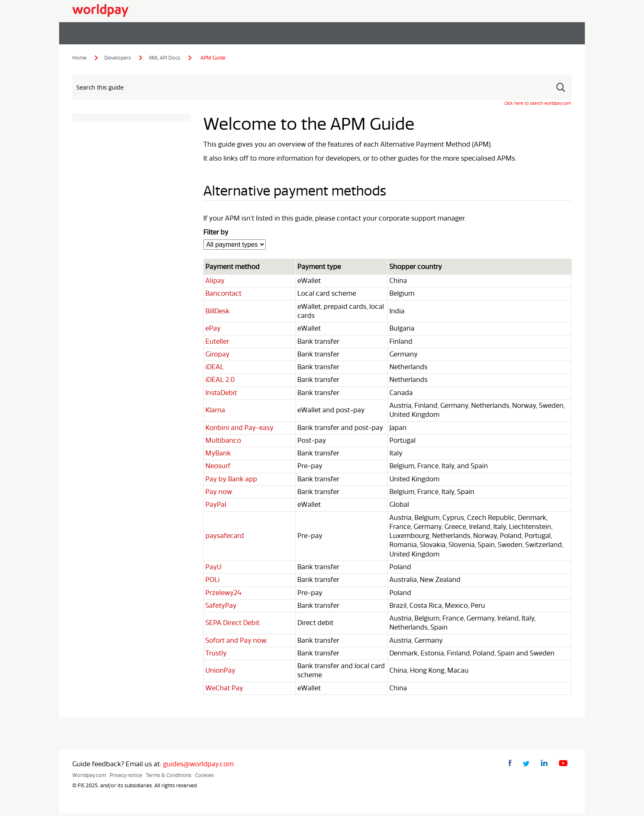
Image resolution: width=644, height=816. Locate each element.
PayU (213, 569)
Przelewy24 (223, 595)
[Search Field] (322, 88)
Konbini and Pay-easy (239, 430)
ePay (213, 330)
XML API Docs (164, 58)
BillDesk (217, 313)
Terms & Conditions (169, 778)
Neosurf (218, 468)
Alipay (215, 282)
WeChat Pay (224, 691)
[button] (560, 88)
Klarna (215, 412)
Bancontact (223, 295)
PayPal (216, 507)
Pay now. (219, 494)
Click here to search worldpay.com (538, 104)
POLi (213, 582)
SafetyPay (221, 608)
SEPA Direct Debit (232, 625)
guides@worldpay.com (198, 767)
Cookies (205, 778)
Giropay (217, 356)
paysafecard (225, 538)
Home (79, 58)
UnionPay (220, 673)
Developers (118, 58)
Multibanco (223, 442)
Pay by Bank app (231, 481)
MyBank (218, 455)
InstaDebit (221, 394)
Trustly (216, 656)
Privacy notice (126, 778)
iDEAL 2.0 (220, 382)
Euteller (217, 343)
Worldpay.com (89, 778)
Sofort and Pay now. (237, 643)
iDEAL (215, 369)
